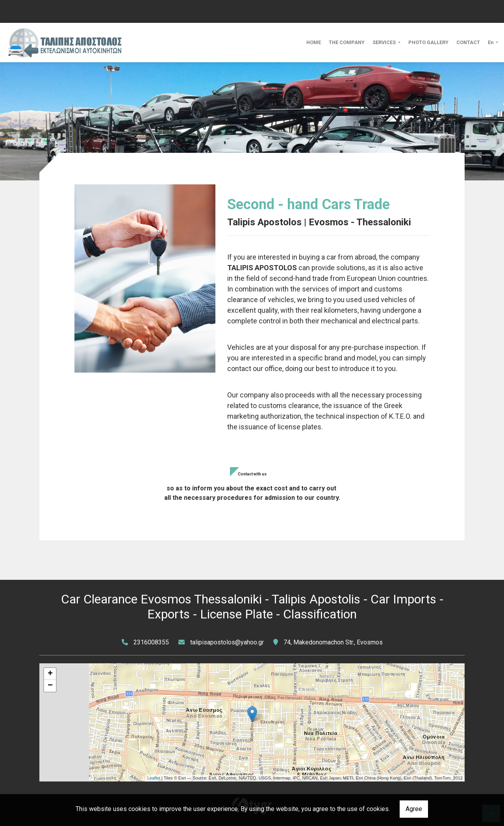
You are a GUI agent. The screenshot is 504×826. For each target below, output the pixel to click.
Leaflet (154, 778)
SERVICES (385, 42)
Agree (414, 809)
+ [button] (50, 674)
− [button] (50, 686)
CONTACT (468, 42)
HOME (314, 42)
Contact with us (252, 474)
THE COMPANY (347, 42)
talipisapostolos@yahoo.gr (227, 642)
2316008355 (151, 642)
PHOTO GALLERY (428, 42)
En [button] (491, 42)
